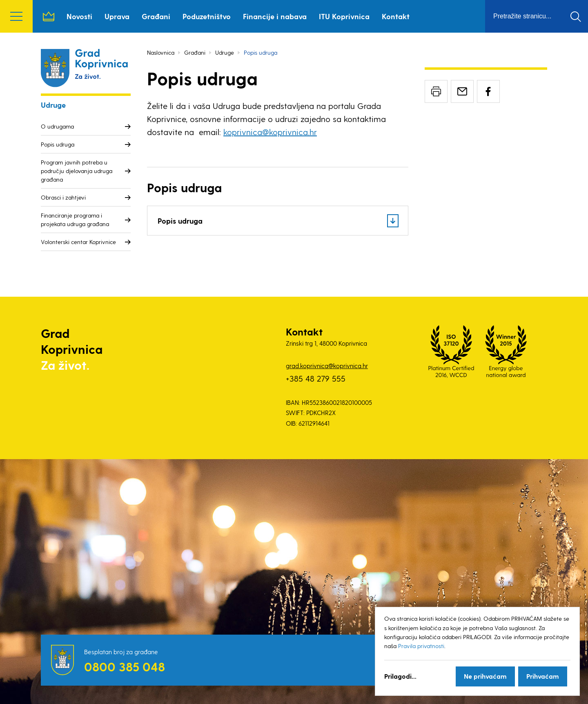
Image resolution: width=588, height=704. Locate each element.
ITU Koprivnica (344, 16)
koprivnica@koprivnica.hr (270, 132)
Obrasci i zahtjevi (63, 197)
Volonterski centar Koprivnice (78, 242)
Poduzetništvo (207, 16)
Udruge (225, 52)
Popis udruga (58, 144)
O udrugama (57, 126)
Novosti (79, 16)
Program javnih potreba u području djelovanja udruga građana (77, 171)
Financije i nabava (275, 16)
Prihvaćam (543, 676)
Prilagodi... (400, 676)
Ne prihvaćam (485, 676)
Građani (156, 16)
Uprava (117, 16)
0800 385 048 (125, 666)
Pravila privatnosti (421, 646)
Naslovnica (49, 16)
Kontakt (396, 16)
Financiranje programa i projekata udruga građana (75, 220)
